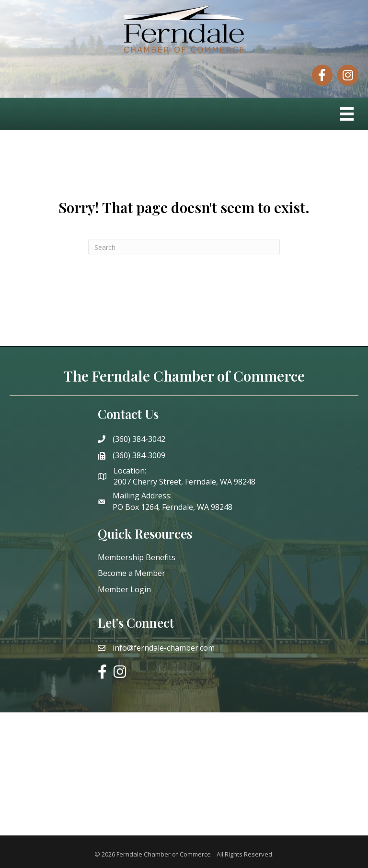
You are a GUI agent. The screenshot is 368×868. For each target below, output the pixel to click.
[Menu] (347, 114)
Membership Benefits (137, 557)
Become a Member (132, 573)
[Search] (184, 247)
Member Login (124, 589)
